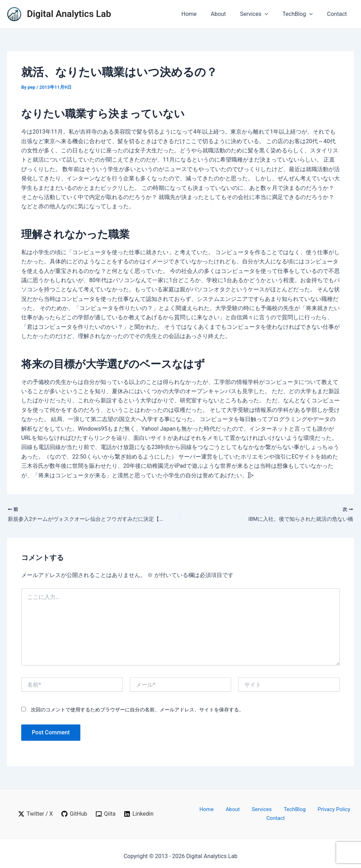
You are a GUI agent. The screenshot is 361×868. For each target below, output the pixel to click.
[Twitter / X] (35, 811)
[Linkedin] (139, 811)
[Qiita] (106, 811)
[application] (272, 14)
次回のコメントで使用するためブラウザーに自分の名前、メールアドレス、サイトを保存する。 (137, 711)
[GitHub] (74, 811)
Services (261, 14)
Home (202, 14)
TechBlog (302, 14)
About (228, 14)
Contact (338, 14)
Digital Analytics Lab (69, 14)
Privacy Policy (311, 811)
